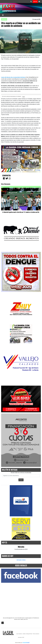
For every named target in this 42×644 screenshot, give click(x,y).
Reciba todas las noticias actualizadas (21, 473)
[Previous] (4, 200)
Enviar (21, 480)
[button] (31, 2)
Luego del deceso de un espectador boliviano (13, 77)
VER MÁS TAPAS (21, 560)
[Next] (38, 200)
